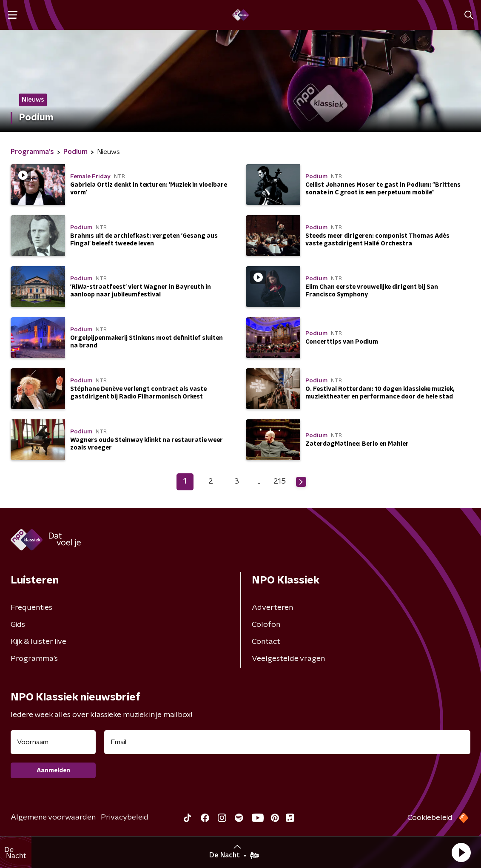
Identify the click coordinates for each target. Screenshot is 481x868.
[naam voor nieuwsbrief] (53, 742)
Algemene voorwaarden (53, 817)
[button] (461, 852)
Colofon (266, 625)
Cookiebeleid (430, 818)
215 (280, 481)
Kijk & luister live (38, 642)
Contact (266, 642)
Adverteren (272, 608)
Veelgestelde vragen (288, 659)
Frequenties (31, 608)
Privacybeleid (125, 817)
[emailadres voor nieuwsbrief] (287, 742)
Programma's (34, 659)
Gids (18, 625)
